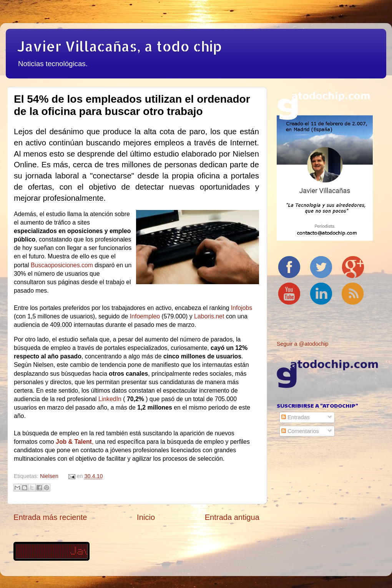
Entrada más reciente (50, 517)
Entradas (296, 417)
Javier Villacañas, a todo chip (120, 46)
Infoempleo (145, 316)
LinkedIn (110, 399)
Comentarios (300, 431)
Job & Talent (74, 442)
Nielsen (49, 476)
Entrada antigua (232, 517)
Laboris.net (209, 316)
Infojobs (242, 308)
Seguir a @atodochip (303, 344)
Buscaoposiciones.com (62, 265)
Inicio (146, 517)
